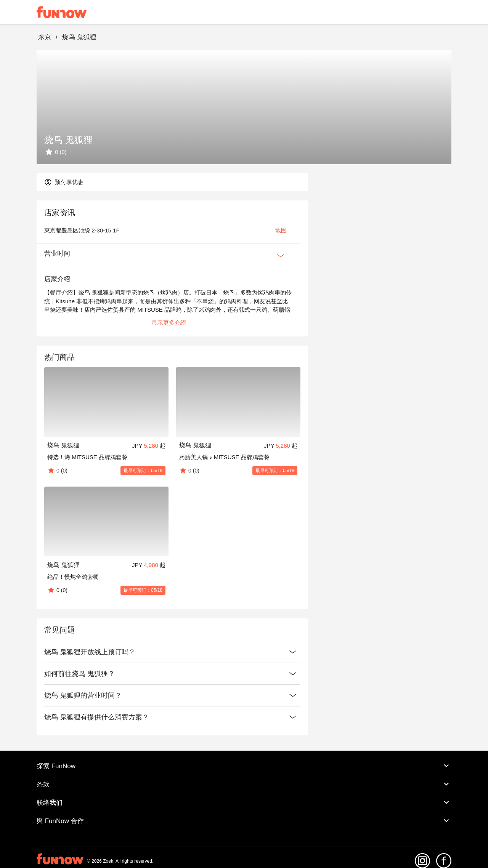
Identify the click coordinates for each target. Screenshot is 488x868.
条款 (244, 784)
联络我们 (244, 802)
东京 (45, 37)
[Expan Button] (281, 256)
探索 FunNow (244, 766)
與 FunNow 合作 (244, 821)
